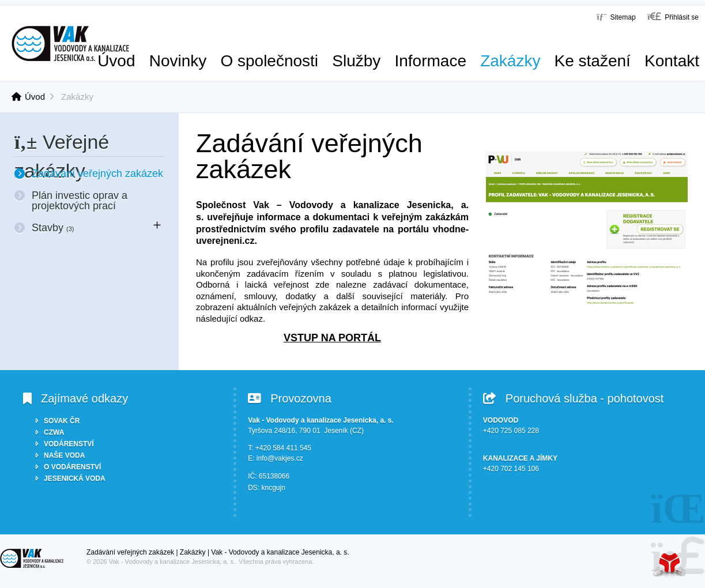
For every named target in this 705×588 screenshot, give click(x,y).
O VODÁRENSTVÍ (72, 467)
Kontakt (672, 61)
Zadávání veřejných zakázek (97, 174)
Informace (430, 61)
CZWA (54, 432)
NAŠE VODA (64, 455)
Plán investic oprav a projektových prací (80, 201)
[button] (673, 16)
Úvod (70, 44)
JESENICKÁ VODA (75, 478)
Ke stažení (593, 61)
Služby (356, 61)
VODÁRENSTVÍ (69, 444)
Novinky (178, 61)
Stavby (53, 228)
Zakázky (510, 61)
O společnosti (269, 61)
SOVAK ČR (62, 421)
